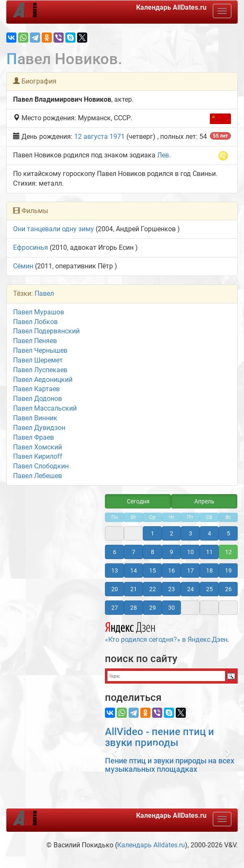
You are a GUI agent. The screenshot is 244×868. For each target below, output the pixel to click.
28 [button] (134, 608)
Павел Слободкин (41, 466)
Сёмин (23, 266)
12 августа (91, 137)
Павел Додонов (38, 399)
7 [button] (134, 552)
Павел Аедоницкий (43, 380)
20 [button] (115, 589)
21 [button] (134, 589)
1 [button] (153, 533)
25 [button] (209, 589)
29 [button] (153, 608)
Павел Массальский (45, 408)
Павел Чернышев (40, 350)
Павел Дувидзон (39, 428)
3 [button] (190, 533)
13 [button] (115, 571)
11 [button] (209, 552)
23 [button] (172, 589)
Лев (163, 155)
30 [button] (172, 608)
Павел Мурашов (39, 312)
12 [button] (228, 552)
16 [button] (172, 571)
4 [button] (209, 533)
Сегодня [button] (138, 501)
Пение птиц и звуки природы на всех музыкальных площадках (170, 765)
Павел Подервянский (46, 331)
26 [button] (228, 589)
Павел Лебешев (38, 476)
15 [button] (153, 571)
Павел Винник (35, 418)
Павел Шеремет (38, 360)
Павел (44, 293)
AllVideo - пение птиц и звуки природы (160, 737)
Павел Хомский (38, 447)
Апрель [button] (204, 501)
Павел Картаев (36, 389)
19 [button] (228, 571)
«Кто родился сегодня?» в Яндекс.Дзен (166, 631)
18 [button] (209, 571)
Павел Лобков (35, 322)
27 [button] (115, 608)
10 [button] (190, 552)
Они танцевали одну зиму (54, 229)
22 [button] (153, 589)
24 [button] (190, 589)
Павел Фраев (34, 437)
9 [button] (172, 552)
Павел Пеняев (35, 341)
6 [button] (115, 552)
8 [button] (153, 552)
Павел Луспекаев (40, 370)
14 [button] (134, 571)
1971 (117, 137)
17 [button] (190, 571)
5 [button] (228, 533)
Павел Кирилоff (38, 456)
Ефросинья (31, 247)
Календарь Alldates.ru (151, 845)
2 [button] (172, 533)
